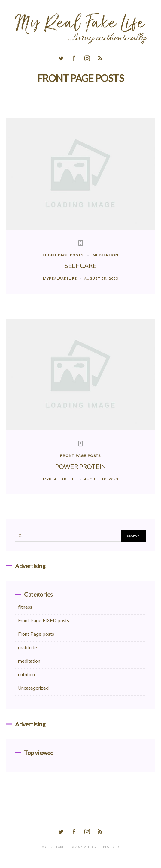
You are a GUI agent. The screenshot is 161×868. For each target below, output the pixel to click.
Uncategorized (33, 688)
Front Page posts (63, 255)
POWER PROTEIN (80, 466)
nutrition (26, 674)
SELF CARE (80, 265)
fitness (25, 607)
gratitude (27, 647)
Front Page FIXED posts (44, 620)
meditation (105, 255)
